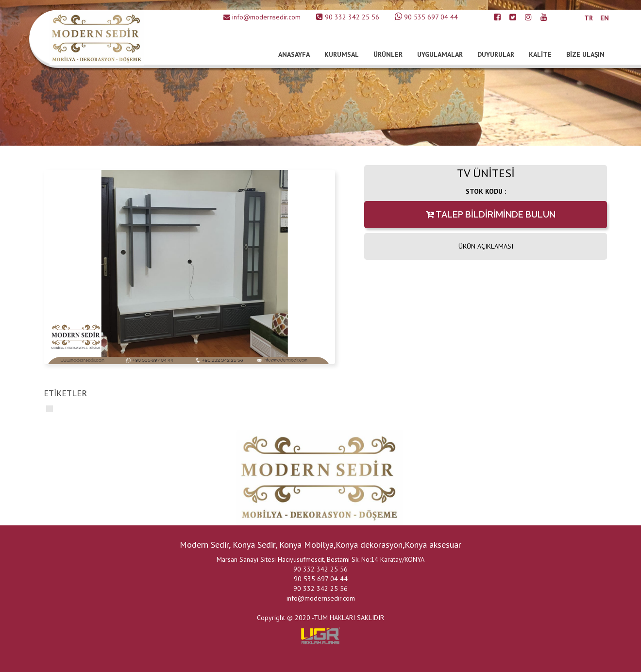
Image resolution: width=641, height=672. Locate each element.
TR (589, 18)
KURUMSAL (342, 54)
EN (605, 18)
